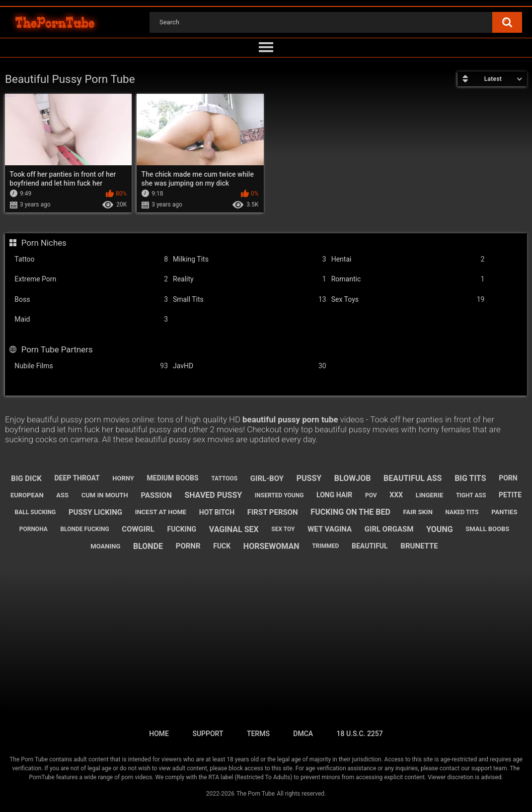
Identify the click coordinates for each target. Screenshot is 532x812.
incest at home (161, 512)
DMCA (303, 734)
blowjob (353, 478)
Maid (91, 319)
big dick (26, 478)
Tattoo (91, 259)
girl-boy (267, 478)
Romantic (408, 279)
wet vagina (330, 529)
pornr (188, 546)
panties (504, 512)
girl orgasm (389, 529)
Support (208, 734)
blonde (148, 546)
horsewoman (271, 546)
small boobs (487, 529)
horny (123, 478)
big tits (470, 478)
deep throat (77, 478)
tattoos (224, 478)
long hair (334, 495)
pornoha (34, 529)
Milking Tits (250, 259)
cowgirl (138, 529)
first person (273, 512)
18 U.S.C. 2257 (360, 734)
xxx (396, 495)
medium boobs (173, 478)
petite (510, 495)
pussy (309, 478)
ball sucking (36, 512)
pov (371, 495)
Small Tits (250, 300)
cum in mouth (105, 495)
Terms (258, 734)
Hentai (408, 259)
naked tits (462, 512)
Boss (91, 300)
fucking (182, 529)
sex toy (283, 529)
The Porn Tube (256, 794)
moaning (105, 546)
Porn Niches (44, 243)
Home (159, 734)
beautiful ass (413, 478)
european (27, 495)
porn (508, 478)
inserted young (279, 495)
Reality (250, 279)
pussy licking (95, 512)
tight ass (471, 495)
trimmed (325, 546)
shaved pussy (213, 495)
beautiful (370, 546)
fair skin (418, 512)
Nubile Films (91, 366)
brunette (419, 546)
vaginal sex (234, 529)
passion (156, 495)
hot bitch (217, 512)
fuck (222, 546)
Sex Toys (408, 300)
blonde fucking (84, 529)
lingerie (430, 495)
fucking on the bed (350, 512)
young (439, 529)
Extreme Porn (91, 279)
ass (62, 495)
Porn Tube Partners (57, 349)
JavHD (250, 366)
